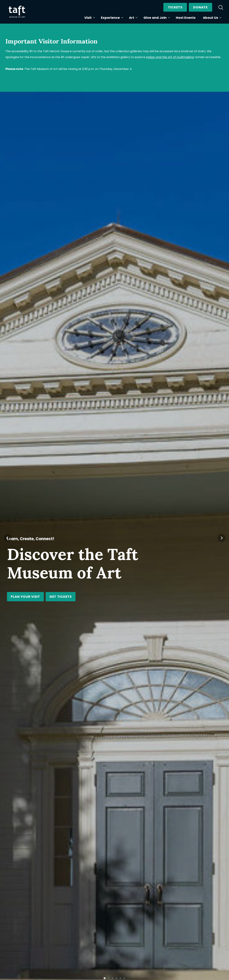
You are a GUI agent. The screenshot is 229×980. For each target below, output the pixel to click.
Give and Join (156, 18)
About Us (211, 18)
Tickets (175, 7)
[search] (221, 7)
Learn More (140, 796)
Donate (200, 7)
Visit (89, 18)
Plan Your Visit (25, 597)
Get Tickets (61, 597)
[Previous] (8, 413)
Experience (111, 18)
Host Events (186, 18)
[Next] (221, 413)
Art (132, 18)
